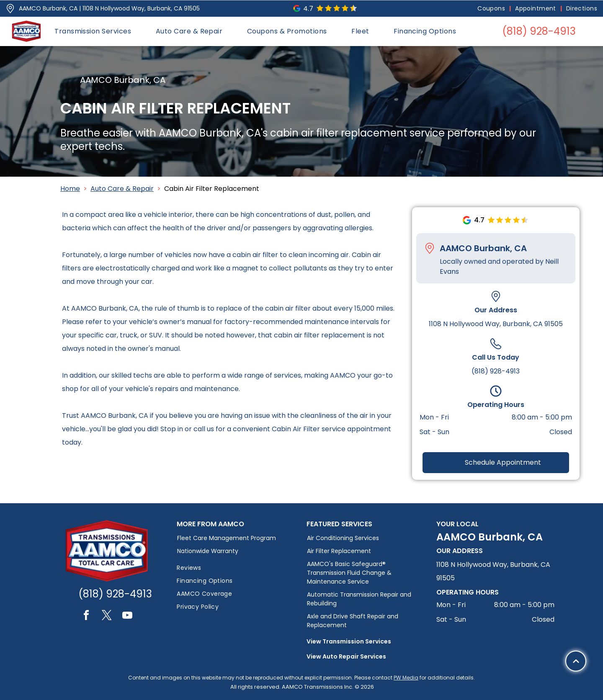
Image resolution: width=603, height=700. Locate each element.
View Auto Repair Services (346, 656)
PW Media (406, 678)
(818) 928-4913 (496, 371)
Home (70, 189)
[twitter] (107, 616)
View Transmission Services (349, 641)
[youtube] (127, 616)
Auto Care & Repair (122, 189)
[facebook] (86, 616)
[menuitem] (492, 9)
